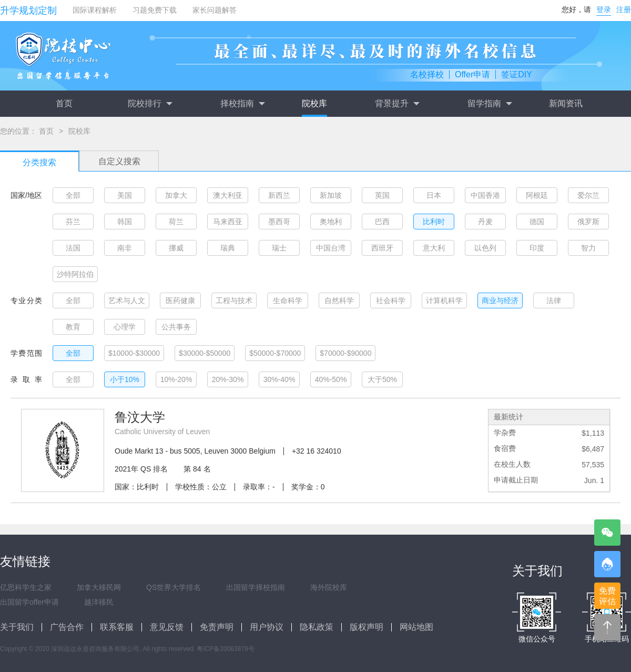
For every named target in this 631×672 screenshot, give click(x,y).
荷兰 (176, 222)
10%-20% (176, 379)
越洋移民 (99, 602)
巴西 (382, 222)
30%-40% (279, 379)
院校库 (314, 103)
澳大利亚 (228, 195)
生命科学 (288, 300)
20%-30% (228, 379)
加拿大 (176, 195)
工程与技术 (234, 300)
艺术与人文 (127, 300)
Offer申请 (472, 74)
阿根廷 (537, 195)
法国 (73, 248)
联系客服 (117, 627)
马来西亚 (228, 222)
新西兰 (279, 195)
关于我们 (17, 627)
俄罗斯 (588, 222)
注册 (624, 9)
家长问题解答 (215, 10)
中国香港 (485, 195)
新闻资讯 (566, 103)
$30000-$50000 (205, 353)
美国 (125, 195)
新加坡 (331, 195)
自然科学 (339, 300)
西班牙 (382, 248)
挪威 (176, 248)
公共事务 (176, 327)
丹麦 (485, 222)
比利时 (434, 222)
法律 (554, 300)
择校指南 (242, 104)
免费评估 (607, 596)
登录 (604, 9)
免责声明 (217, 627)
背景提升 (397, 104)
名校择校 (427, 74)
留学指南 (490, 104)
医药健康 (180, 300)
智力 (588, 248)
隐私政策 (317, 627)
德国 (537, 222)
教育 (73, 327)
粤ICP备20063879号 (225, 649)
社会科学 (391, 300)
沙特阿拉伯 (75, 274)
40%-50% (331, 379)
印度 (537, 248)
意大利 (434, 248)
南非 (125, 248)
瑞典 (228, 248)
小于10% (125, 379)
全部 (73, 195)
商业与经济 (500, 300)
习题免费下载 (155, 10)
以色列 (485, 248)
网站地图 (416, 627)
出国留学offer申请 (29, 602)
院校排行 (150, 104)
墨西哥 (279, 222)
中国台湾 (331, 248)
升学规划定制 (28, 11)
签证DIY (517, 74)
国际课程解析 (95, 10)
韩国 (125, 222)
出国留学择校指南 (256, 587)
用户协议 (267, 627)
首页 (64, 103)
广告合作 (67, 627)
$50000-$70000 (275, 353)
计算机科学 (444, 300)
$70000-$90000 (345, 353)
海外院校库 (329, 587)
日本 (434, 195)
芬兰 (73, 222)
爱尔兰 (588, 195)
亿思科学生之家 (26, 587)
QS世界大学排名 (174, 587)
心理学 (125, 327)
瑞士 (279, 248)
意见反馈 (167, 627)
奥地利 (331, 222)
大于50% (382, 379)
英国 (382, 195)
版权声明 (367, 627)
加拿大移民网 (99, 587)
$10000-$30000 (134, 353)
